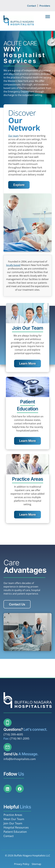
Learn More (27, 363)
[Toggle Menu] (48, 17)
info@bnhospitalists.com (20, 759)
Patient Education (15, 832)
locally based (13, 265)
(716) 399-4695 (13, 734)
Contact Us (17, 604)
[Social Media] (9, 790)
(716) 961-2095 (20, 738)
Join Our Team (13, 823)
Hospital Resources (16, 827)
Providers (45, 6)
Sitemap (36, 864)
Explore (19, 185)
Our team (13, 136)
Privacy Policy (22, 864)
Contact (32, 6)
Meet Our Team (14, 819)
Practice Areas (13, 815)
